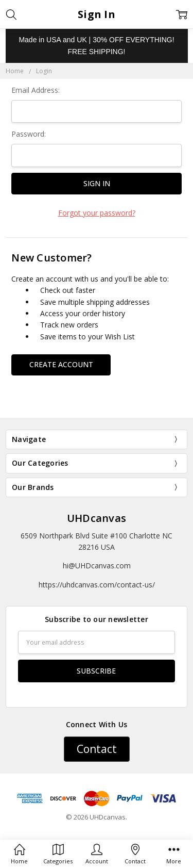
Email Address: (36, 90)
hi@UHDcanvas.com (97, 566)
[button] (97, 749)
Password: (29, 134)
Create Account (61, 364)
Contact (97, 749)
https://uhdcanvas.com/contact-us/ (97, 585)
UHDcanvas (97, 518)
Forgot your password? (97, 213)
